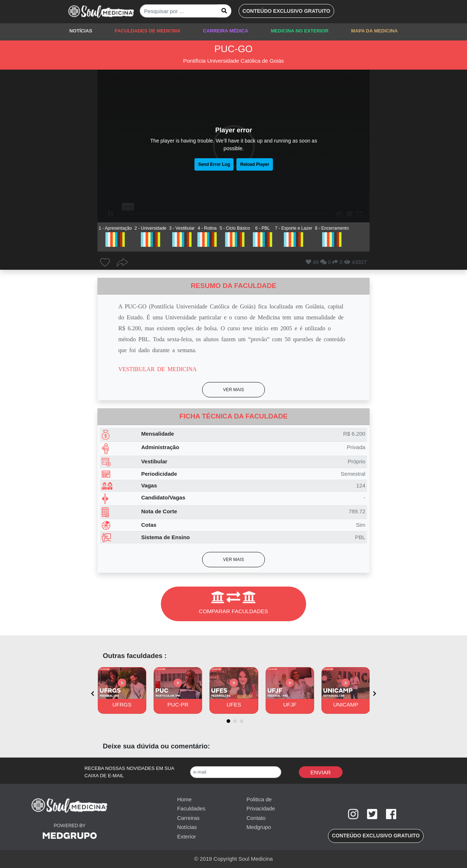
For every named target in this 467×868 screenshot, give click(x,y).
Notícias (187, 827)
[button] (287, 11)
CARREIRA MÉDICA (225, 31)
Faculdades (191, 808)
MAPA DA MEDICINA (374, 31)
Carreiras (188, 818)
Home (184, 799)
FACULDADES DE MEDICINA (147, 31)
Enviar (321, 772)
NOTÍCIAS (81, 31)
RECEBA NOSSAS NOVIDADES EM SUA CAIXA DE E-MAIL (130, 772)
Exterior (186, 836)
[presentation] (92, 694)
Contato (256, 818)
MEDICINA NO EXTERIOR (300, 31)
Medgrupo (259, 827)
